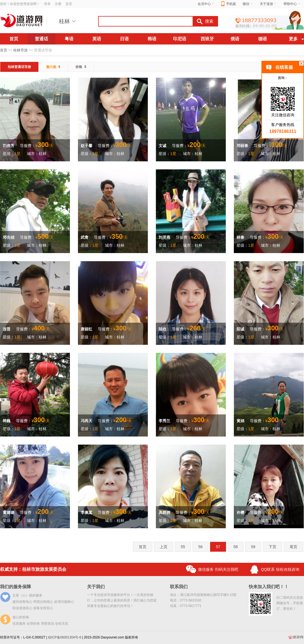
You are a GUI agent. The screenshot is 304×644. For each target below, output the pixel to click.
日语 (124, 39)
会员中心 (206, 4)
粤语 (69, 39)
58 (236, 547)
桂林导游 (20, 50)
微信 (248, 4)
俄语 (235, 39)
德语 (263, 39)
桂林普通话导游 (19, 67)
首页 (69, 4)
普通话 (41, 39)
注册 (58, 4)
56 (201, 547)
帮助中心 (292, 4)
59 (253, 547)
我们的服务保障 (15, 587)
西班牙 (207, 39)
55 (183, 547)
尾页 (293, 547)
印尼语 (180, 39)
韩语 (152, 39)
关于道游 (268, 4)
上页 (164, 547)
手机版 (229, 4)
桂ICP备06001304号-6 (65, 637)
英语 (97, 39)
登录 (47, 4)
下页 (272, 547)
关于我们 (96, 587)
